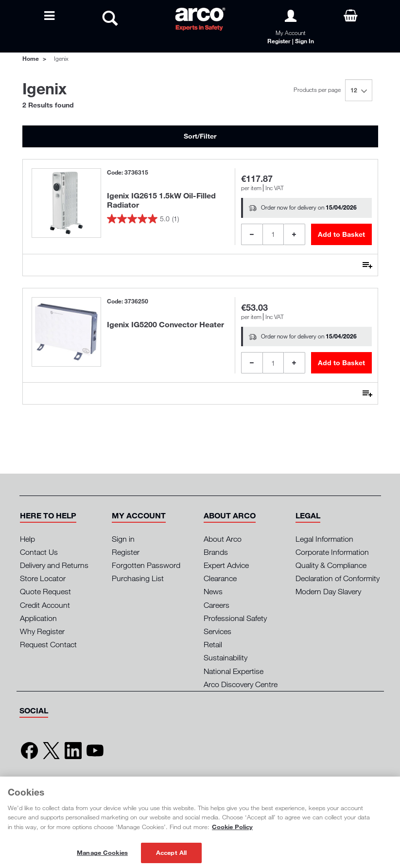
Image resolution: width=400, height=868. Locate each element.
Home (31, 58)
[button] (48, 515)
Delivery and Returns (54, 565)
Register (126, 552)
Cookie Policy (232, 827)
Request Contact (48, 644)
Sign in (123, 539)
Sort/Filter (200, 136)
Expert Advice (226, 565)
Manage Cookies (102, 852)
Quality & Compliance (331, 565)
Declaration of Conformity (338, 578)
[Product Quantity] (273, 234)
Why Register (42, 631)
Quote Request (45, 591)
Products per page (317, 90)
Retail (213, 644)
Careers (217, 605)
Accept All (171, 852)
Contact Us (39, 552)
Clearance (220, 578)
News (213, 591)
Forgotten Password (146, 565)
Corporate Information (332, 552)
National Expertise (234, 671)
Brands (216, 552)
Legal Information (324, 539)
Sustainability (226, 657)
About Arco (223, 539)
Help (27, 539)
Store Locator (43, 578)
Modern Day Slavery (328, 591)
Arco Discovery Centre (241, 684)
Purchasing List (138, 578)
